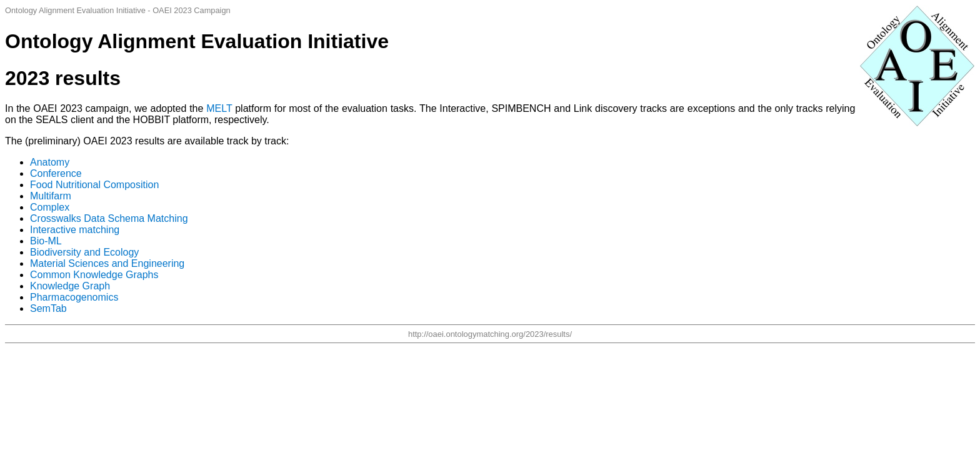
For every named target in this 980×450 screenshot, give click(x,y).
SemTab (48, 308)
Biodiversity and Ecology (84, 252)
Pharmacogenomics (74, 297)
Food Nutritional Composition (94, 185)
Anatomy (50, 162)
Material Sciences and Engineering (107, 263)
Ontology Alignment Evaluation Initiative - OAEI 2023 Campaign (118, 10)
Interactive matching (75, 230)
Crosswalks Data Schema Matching (109, 218)
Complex (50, 207)
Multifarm (51, 196)
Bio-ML (46, 241)
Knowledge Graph (70, 286)
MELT (219, 108)
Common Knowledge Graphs (94, 275)
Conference (56, 173)
